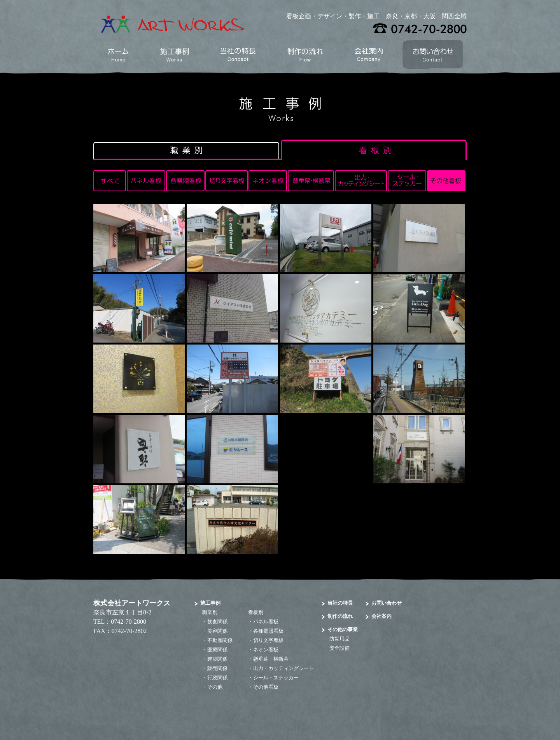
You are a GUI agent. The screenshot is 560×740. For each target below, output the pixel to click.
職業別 (210, 612)
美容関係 (217, 631)
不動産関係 (220, 640)
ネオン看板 (266, 650)
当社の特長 (340, 603)
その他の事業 (343, 629)
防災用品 (339, 639)
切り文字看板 (268, 640)
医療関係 (217, 650)
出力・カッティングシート (283, 668)
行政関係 (217, 678)
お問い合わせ (387, 603)
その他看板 (266, 687)
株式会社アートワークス (132, 603)
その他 (215, 687)
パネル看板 (266, 622)
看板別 (256, 612)
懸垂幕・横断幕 (271, 659)
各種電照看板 (268, 631)
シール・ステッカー (276, 678)
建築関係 (217, 659)
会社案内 (381, 616)
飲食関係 (217, 622)
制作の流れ (340, 616)
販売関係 (217, 668)
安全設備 (339, 648)
